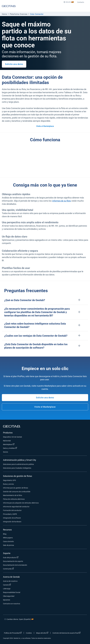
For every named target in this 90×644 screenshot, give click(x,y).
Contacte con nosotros (12, 604)
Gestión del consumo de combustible (17, 492)
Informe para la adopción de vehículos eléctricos (21, 503)
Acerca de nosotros (10, 581)
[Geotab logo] (9, 8)
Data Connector (37, 14)
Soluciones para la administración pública (18, 464)
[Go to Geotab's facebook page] (5, 626)
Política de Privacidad (13, 633)
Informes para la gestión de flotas (16, 488)
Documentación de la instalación (15, 565)
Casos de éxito (8, 541)
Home (4, 14)
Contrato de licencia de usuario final (67, 633)
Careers (7, 585)
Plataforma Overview (19, 14)
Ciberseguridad (9, 596)
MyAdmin (7, 600)
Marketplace (9, 444)
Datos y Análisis (10, 448)
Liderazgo (7, 589)
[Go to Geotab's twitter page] (12, 626)
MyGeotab (7, 441)
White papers (8, 538)
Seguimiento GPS (9, 480)
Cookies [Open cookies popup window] (29, 633)
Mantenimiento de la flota (13, 495)
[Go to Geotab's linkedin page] (19, 626)
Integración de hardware (12, 522)
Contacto (81, 2)
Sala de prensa (8, 545)
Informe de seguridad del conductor (16, 507)
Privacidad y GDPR (10, 514)
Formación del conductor (12, 510)
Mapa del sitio (42, 633)
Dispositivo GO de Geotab (13, 437)
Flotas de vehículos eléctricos (14, 499)
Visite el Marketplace (45, 126)
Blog (5, 534)
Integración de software (12, 518)
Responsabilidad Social (12, 592)
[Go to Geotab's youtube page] (26, 626)
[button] (45, 300)
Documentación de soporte (13, 561)
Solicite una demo (14, 64)
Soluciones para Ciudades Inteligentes (17, 468)
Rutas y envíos (8, 484)
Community (8, 569)
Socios (6, 452)
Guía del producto (11, 557)
